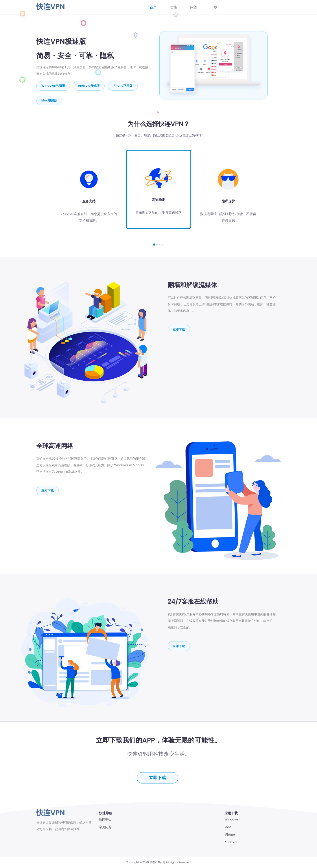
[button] (154, 244)
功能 (173, 7)
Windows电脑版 (53, 86)
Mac (228, 827)
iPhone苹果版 (123, 86)
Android (231, 842)
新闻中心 (105, 819)
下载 (214, 7)
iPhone (230, 835)
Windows (231, 819)
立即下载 (179, 329)
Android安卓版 (89, 86)
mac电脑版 (49, 100)
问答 (194, 7)
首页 (153, 7)
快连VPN (51, 6)
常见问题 (105, 827)
